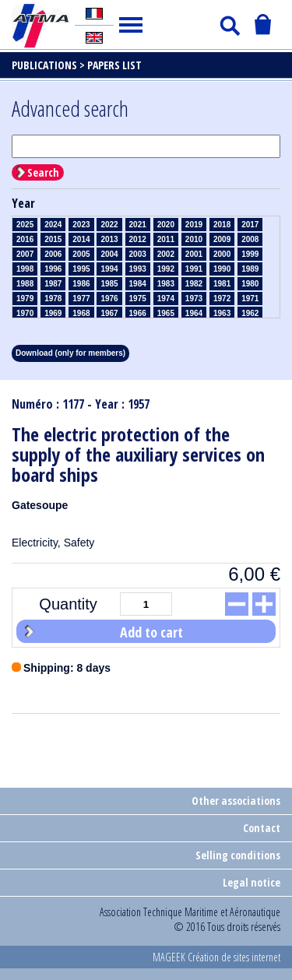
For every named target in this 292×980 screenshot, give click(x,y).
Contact (262, 828)
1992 (166, 269)
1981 (222, 284)
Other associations (236, 801)
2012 (138, 239)
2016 (25, 239)
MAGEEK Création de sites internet (216, 957)
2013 (109, 239)
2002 (166, 254)
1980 (250, 284)
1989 (250, 269)
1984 (138, 284)
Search (43, 172)
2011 (166, 239)
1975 (138, 299)
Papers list (114, 65)
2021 (138, 225)
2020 (166, 225)
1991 (194, 269)
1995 (81, 269)
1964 (194, 313)
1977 (81, 299)
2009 (222, 239)
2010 (194, 239)
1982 (194, 284)
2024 (53, 225)
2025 (25, 225)
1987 (53, 284)
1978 (53, 299)
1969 (53, 313)
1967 (109, 313)
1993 (138, 269)
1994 (109, 269)
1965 (166, 313)
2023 (81, 225)
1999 (250, 254)
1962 (250, 313)
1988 (25, 284)
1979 (25, 299)
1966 (138, 313)
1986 (81, 284)
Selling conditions (238, 855)
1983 (166, 284)
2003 (138, 254)
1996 (53, 269)
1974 (166, 299)
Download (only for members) (70, 353)
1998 (25, 269)
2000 (222, 254)
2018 (222, 225)
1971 (250, 299)
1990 (222, 269)
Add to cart (151, 632)
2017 (250, 225)
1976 (109, 299)
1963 (222, 313)
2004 (109, 254)
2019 (194, 225)
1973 (194, 299)
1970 (25, 313)
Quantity (68, 604)
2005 (81, 254)
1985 (109, 284)
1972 (222, 299)
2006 (53, 254)
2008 (250, 239)
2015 (53, 239)
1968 (81, 313)
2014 (81, 239)
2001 (194, 254)
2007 (25, 254)
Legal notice (252, 882)
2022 (109, 225)
